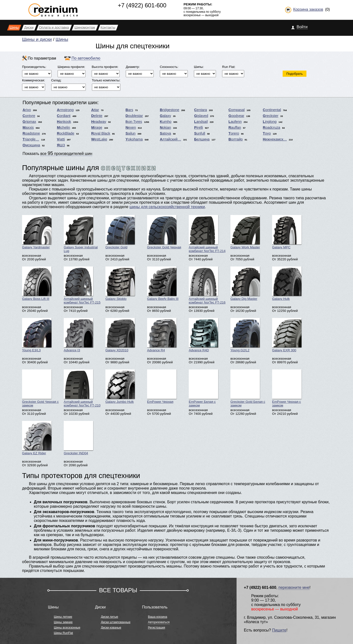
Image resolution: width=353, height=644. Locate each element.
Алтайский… (170, 139)
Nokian (165, 127)
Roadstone (31, 133)
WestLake (99, 139)
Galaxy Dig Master (245, 284)
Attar (95, 110)
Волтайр (236, 139)
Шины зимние (63, 622)
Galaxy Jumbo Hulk (120, 386)
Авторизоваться (159, 622)
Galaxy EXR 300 (287, 335)
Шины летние (63, 617)
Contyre (29, 116)
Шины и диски (37, 39)
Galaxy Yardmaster (37, 232)
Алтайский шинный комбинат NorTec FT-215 (82, 285)
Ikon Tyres (134, 122)
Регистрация (156, 628)
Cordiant (64, 116)
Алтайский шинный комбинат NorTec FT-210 (82, 388)
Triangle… (31, 139)
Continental (272, 110)
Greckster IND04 (78, 438)
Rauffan (235, 127)
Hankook (64, 122)
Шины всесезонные (67, 628)
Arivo (27, 110)
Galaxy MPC (287, 232)
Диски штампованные (116, 622)
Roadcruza (271, 127)
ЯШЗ (61, 145)
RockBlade (66, 133)
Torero (234, 133)
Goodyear (236, 116)
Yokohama (134, 139)
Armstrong (65, 110)
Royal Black (101, 133)
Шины (62, 39)
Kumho (166, 122)
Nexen (131, 127)
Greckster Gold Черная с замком (40, 388)
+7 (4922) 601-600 (142, 5)
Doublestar (134, 116)
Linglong (270, 122)
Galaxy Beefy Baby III (163, 284)
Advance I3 (78, 335)
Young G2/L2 (245, 335)
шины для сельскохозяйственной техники (167, 207)
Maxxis (28, 127)
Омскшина (31, 145)
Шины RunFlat (63, 633)
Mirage (97, 127)
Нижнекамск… (275, 139)
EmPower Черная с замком (287, 388)
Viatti (61, 139)
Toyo (267, 133)
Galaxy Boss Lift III (37, 284)
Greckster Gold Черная (164, 232)
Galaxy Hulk (287, 284)
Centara (201, 110)
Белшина (202, 139)
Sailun (131, 133)
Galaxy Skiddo (120, 284)
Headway (99, 122)
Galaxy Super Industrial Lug (81, 234)
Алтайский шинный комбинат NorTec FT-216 (207, 285)
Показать (57, 153)
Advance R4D (203, 335)
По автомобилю (86, 58)
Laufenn (235, 122)
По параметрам (42, 58)
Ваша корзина (157, 617)
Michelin (63, 127)
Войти (302, 27)
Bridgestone (170, 110)
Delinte (97, 116)
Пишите (279, 630)
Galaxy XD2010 (120, 335)
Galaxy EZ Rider (37, 438)
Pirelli (199, 127)
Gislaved (201, 116)
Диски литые (109, 617)
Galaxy (165, 116)
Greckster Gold (120, 232)
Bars (129, 110)
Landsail (201, 122)
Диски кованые (111, 628)
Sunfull (200, 133)
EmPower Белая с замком (203, 388)
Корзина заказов (308, 9)
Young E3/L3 (37, 335)
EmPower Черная (162, 386)
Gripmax (29, 122)
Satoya (165, 133)
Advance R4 (162, 335)
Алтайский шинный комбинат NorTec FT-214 (207, 234)
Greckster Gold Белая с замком (248, 388)
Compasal (237, 110)
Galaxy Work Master (245, 232)
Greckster (271, 116)
